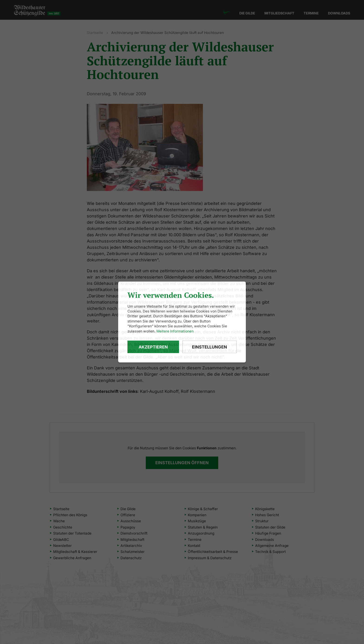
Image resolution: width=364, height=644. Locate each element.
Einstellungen (210, 347)
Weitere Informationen (175, 331)
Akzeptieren (153, 347)
